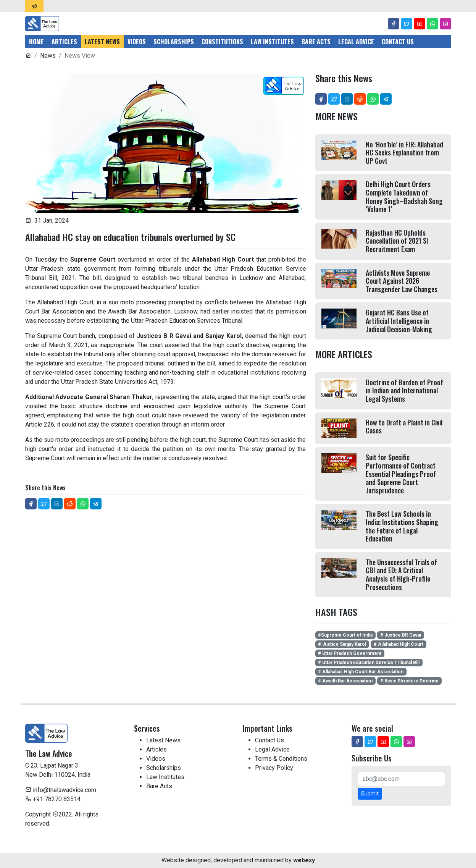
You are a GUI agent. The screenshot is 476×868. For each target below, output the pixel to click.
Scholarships (174, 42)
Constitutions (222, 42)
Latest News (102, 42)
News (48, 56)
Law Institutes (272, 42)
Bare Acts (316, 42)
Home (36, 42)
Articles (64, 42)
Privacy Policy (274, 768)
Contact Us (398, 42)
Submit (370, 794)
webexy (304, 860)
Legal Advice (356, 42)
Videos (137, 42)
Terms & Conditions (281, 759)
